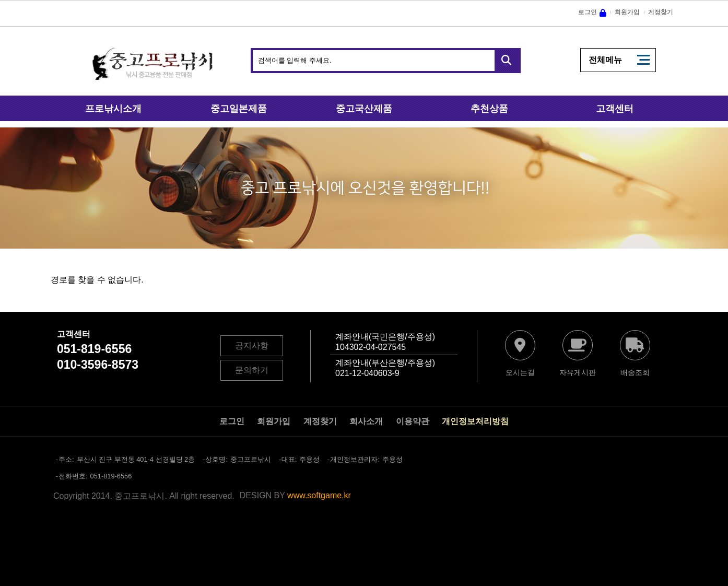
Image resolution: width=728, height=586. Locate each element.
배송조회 (635, 372)
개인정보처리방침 (475, 421)
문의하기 (252, 370)
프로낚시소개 (113, 109)
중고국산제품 (364, 109)
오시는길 (520, 372)
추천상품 (489, 109)
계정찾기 (661, 12)
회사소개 (366, 421)
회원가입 (627, 12)
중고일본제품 (239, 109)
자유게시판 (578, 372)
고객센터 (615, 109)
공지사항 (252, 345)
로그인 (588, 12)
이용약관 (413, 421)
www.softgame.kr (319, 495)
